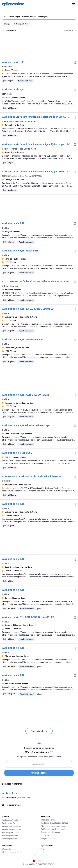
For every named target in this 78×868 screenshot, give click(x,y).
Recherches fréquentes (12, 829)
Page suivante (39, 731)
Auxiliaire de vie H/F (13, 62)
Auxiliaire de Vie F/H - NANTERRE (20, 251)
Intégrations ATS (48, 839)
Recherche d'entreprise (11, 826)
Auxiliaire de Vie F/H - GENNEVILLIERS (23, 339)
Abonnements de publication (53, 826)
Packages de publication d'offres (54, 823)
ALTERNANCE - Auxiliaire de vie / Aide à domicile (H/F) (31, 476)
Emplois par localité (10, 835)
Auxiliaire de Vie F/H (13, 223)
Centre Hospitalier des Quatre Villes (19, 121)
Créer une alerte (39, 773)
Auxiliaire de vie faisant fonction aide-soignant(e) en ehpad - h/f (36, 144)
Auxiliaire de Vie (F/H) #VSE (17, 453)
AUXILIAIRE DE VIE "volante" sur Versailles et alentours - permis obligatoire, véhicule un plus (37, 281)
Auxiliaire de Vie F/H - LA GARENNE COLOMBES (28, 309)
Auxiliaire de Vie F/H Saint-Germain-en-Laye (26, 425)
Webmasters (7, 849)
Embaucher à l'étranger (51, 832)
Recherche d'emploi (10, 820)
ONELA (5, 228)
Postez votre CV (9, 823)
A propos (45, 849)
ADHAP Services (10, 286)
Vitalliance (7, 67)
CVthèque (45, 835)
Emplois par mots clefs (12, 832)
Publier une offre (48, 820)
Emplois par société (10, 839)
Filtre (7, 24)
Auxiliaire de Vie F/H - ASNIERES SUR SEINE (26, 395)
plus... (40, 609)
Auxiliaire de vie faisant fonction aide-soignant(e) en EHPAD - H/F (37, 117)
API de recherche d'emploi (13, 852)
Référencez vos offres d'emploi (54, 829)
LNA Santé (7, 94)
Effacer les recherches (11, 805)
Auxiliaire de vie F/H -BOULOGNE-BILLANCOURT (28, 617)
